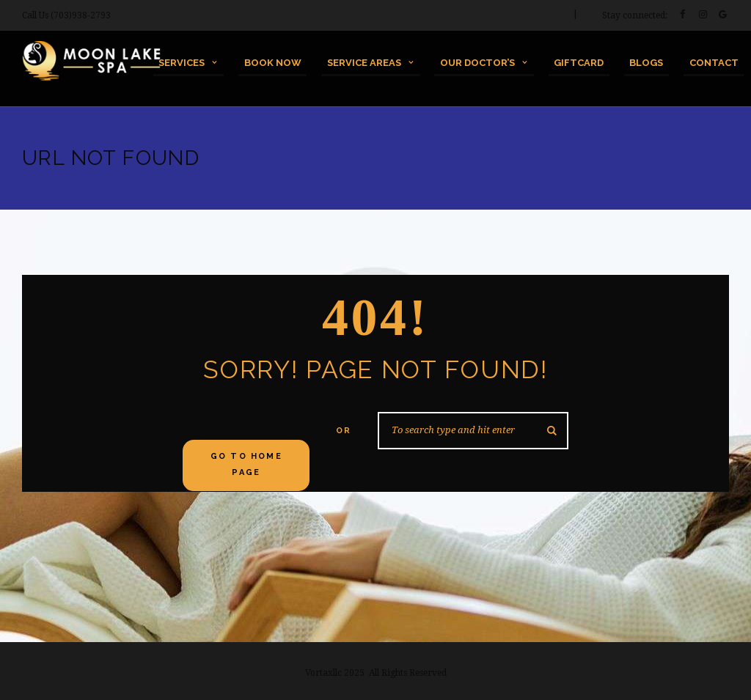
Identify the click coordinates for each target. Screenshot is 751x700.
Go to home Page (246, 464)
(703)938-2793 (81, 15)
